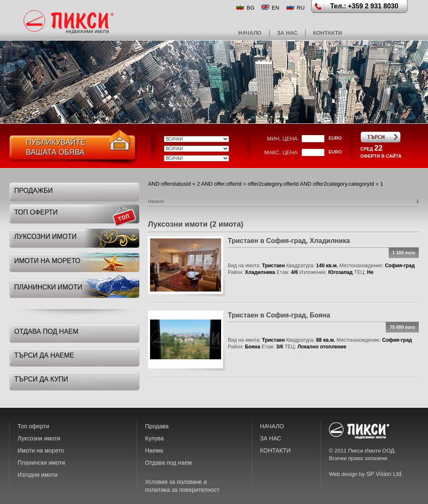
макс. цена (281, 152)
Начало (156, 201)
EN (275, 8)
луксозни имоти (45, 237)
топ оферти (36, 212)
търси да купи (41, 379)
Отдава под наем (168, 463)
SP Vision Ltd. (384, 474)
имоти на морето (47, 261)
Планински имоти (41, 463)
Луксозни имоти (39, 438)
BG (251, 8)
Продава (157, 426)
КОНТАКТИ (328, 33)
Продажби (33, 191)
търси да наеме (44, 355)
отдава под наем (46, 331)
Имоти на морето (41, 450)
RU (301, 8)
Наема (154, 450)
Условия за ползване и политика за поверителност (182, 486)
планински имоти (48, 287)
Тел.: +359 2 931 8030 (364, 6)
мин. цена (282, 139)
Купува (154, 438)
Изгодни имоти (38, 475)
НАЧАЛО (250, 33)
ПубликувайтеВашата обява (56, 147)
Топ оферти (33, 426)
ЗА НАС (287, 33)
